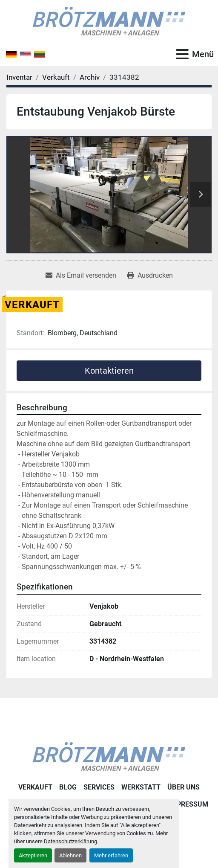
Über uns (184, 787)
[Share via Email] (81, 276)
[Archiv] (90, 77)
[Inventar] (19, 77)
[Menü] (182, 54)
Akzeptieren (33, 855)
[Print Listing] (150, 276)
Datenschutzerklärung (70, 841)
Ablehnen (70, 855)
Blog (68, 787)
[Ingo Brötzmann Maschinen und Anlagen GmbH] (109, 756)
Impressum (188, 804)
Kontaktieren (109, 371)
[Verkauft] (56, 77)
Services (99, 787)
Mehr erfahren (111, 855)
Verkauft (35, 787)
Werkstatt (141, 787)
